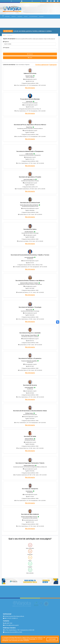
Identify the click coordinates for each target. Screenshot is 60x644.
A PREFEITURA (7, 17)
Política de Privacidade (29, 639)
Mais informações (30, 88)
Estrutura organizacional (42, 65)
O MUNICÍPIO (14, 17)
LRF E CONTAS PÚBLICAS (34, 17)
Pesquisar (6, 48)
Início (4, 35)
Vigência (6, 42)
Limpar (30, 58)
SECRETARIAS (20, 17)
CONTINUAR (52, 639)
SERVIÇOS (26, 17)
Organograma (53, 65)
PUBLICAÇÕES (42, 17)
